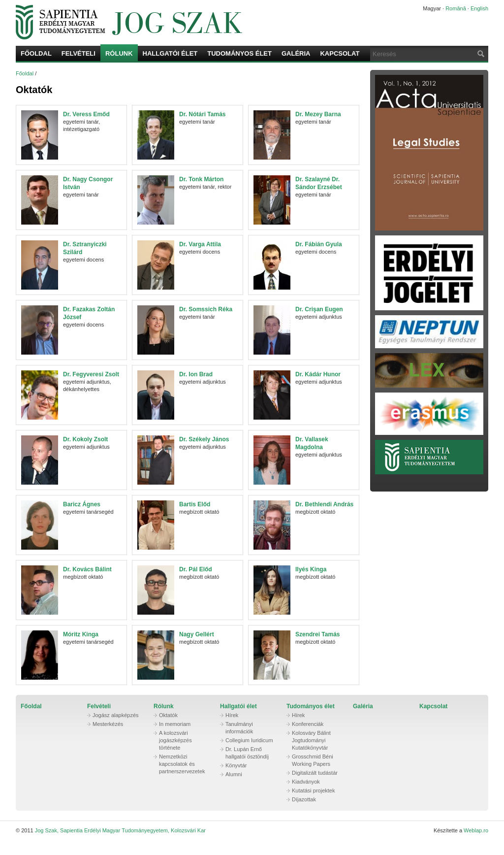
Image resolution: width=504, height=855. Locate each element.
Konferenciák (308, 724)
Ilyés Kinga (311, 569)
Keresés (480, 53)
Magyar (432, 8)
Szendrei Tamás (317, 634)
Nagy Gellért (197, 634)
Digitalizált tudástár (315, 773)
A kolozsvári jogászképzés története (175, 740)
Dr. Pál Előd (196, 569)
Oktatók (168, 715)
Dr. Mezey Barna (318, 114)
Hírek (232, 715)
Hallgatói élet (170, 53)
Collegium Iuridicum (249, 740)
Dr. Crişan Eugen (319, 309)
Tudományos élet (239, 53)
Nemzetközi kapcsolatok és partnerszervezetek (182, 764)
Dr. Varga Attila (200, 244)
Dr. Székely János (204, 439)
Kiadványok (306, 782)
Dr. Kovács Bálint (87, 569)
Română (456, 8)
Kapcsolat (340, 53)
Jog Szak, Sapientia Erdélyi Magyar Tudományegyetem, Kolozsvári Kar (205, 22)
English (479, 8)
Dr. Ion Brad (196, 374)
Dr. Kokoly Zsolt (85, 439)
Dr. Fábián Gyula (319, 244)
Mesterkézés (108, 724)
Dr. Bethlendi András (324, 504)
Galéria (296, 53)
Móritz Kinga (81, 634)
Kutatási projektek (313, 790)
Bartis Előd (195, 504)
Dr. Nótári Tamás (202, 114)
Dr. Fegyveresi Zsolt (91, 374)
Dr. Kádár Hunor (318, 374)
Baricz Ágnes (82, 504)
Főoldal (36, 53)
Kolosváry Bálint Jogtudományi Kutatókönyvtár (311, 740)
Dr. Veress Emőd (86, 114)
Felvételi (79, 53)
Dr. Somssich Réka (206, 309)
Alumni (234, 774)
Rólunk (119, 53)
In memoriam (175, 724)
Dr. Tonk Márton (201, 179)
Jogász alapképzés (116, 715)
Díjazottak (304, 799)
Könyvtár (236, 765)
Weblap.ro (476, 830)
